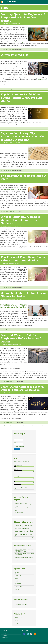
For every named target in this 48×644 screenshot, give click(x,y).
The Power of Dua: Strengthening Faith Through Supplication (24, 259)
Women (17, 591)
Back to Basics (18, 577)
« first (5, 426)
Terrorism (17, 589)
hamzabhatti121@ (19, 617)
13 (42, 426)
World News (17, 574)
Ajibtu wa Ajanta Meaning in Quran (22, 528)
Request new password (20, 446)
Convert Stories (18, 575)
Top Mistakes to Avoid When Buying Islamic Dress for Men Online (21, 98)
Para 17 (17, 511)
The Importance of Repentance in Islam (24, 177)
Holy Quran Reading (19, 512)
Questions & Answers (19, 588)
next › (22, 427)
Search (3, 639)
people (16, 579)
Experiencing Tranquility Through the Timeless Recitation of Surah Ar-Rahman (23, 137)
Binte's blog (8, 49)
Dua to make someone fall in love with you (23, 530)
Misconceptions (18, 583)
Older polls (17, 489)
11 (36, 426)
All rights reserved (10, 643)
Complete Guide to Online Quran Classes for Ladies (23, 295)
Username (16, 438)
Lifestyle (17, 582)
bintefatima (17, 619)
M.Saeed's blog (9, 89)
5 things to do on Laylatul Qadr (21, 503)
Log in (13, 49)
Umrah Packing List (14, 55)
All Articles (17, 572)
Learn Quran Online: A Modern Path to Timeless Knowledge (22, 388)
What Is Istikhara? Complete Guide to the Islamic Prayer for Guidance (22, 220)
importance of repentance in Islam (13, 189)
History (17, 580)
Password (16, 442)
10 (32, 426)
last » (27, 427)
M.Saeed (8, 58)
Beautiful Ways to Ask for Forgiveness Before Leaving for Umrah (22, 338)
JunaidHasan (18, 624)
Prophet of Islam (18, 586)
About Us (4, 634)
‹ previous (10, 426)
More (33, 514)
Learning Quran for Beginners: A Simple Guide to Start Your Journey (23, 18)
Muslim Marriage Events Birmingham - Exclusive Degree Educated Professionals (25, 550)
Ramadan (17, 585)
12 (39, 426)
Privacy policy (5, 635)
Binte (7, 24)
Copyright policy (5, 637)
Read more (3, 49)
